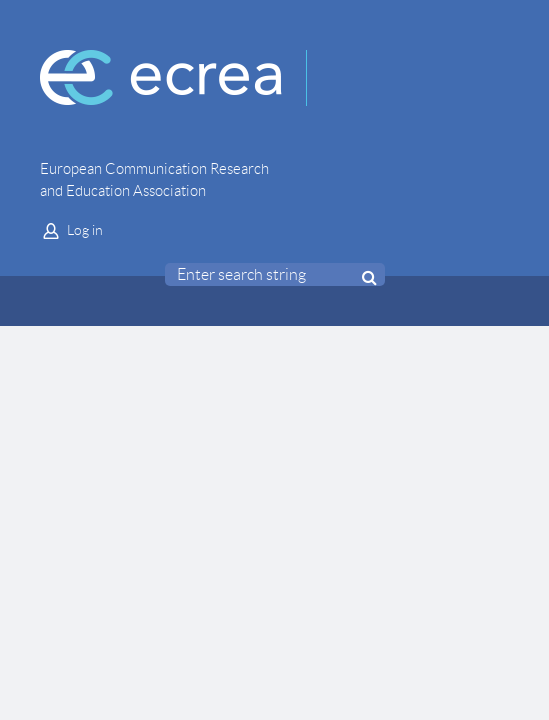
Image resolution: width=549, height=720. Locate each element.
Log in (85, 230)
